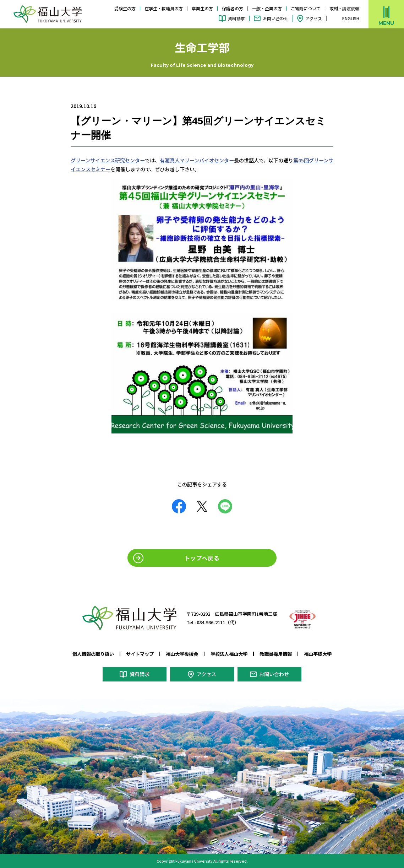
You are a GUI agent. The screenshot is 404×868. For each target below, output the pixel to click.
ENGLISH (351, 18)
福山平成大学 (318, 653)
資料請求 (236, 18)
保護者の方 (233, 8)
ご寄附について (306, 8)
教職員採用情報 (276, 653)
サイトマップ (140, 653)
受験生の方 (125, 8)
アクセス (314, 18)
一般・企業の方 (267, 8)
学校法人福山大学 (229, 653)
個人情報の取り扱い (93, 653)
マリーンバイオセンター (206, 160)
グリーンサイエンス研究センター (108, 160)
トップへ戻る (202, 557)
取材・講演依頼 (344, 8)
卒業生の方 (202, 8)
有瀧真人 (169, 160)
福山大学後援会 (182, 653)
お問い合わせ (275, 18)
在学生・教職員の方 (164, 8)
